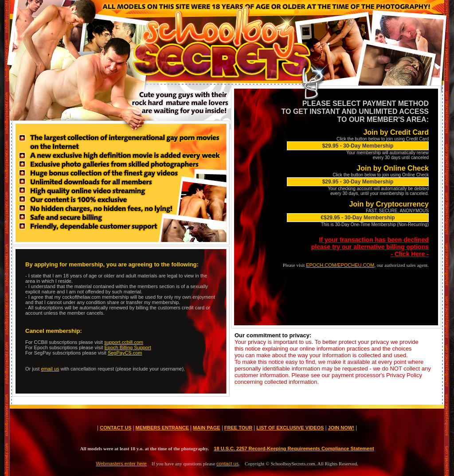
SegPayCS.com (125, 353)
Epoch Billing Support (128, 347)
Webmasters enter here (121, 464)
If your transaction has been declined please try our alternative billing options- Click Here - (370, 247)
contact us (227, 464)
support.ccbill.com (124, 342)
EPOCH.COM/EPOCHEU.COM (340, 265)
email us (50, 369)
